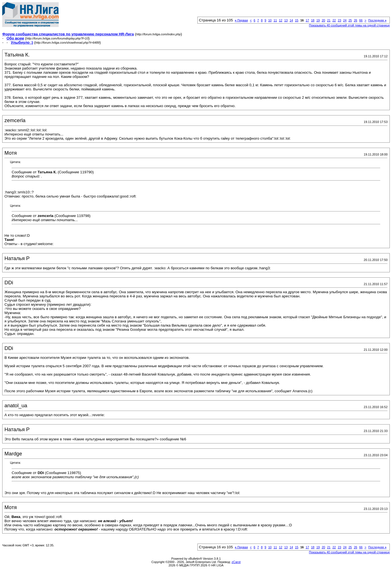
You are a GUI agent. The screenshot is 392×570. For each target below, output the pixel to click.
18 (313, 20)
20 (323, 20)
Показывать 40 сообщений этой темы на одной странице (349, 25)
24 (345, 20)
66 (361, 20)
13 (286, 20)
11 (275, 20)
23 (339, 20)
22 (334, 20)
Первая (241, 20)
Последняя (377, 20)
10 (270, 20)
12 (281, 20)
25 (350, 20)
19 (318, 20)
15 (297, 20)
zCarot (236, 562)
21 (329, 20)
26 (356, 20)
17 (307, 20)
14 (291, 20)
